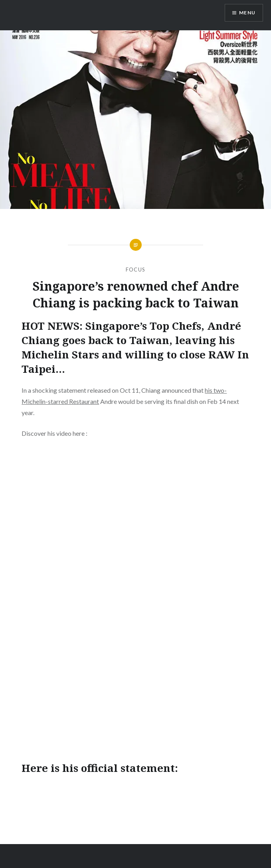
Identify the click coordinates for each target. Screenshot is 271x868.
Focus (136, 270)
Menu (247, 13)
